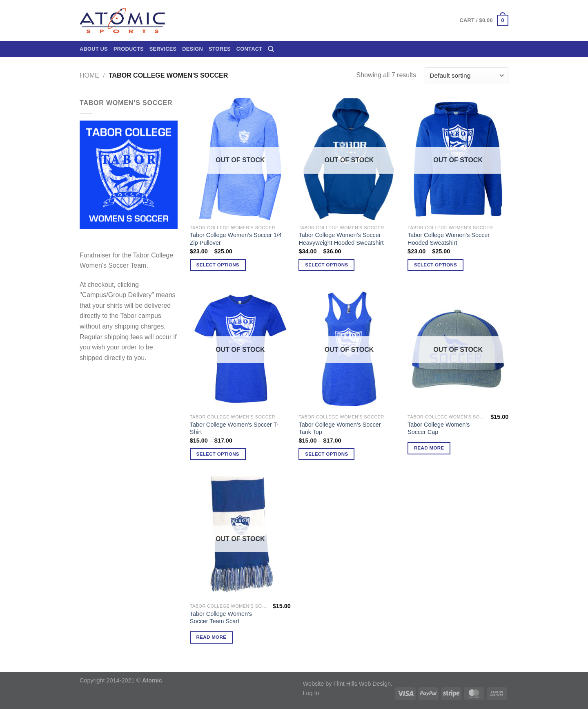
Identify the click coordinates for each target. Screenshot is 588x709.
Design (193, 49)
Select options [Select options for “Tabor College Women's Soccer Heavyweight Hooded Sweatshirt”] (326, 265)
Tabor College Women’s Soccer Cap (439, 428)
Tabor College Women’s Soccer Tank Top (340, 428)
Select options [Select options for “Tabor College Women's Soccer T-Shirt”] (218, 454)
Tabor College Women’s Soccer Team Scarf (221, 618)
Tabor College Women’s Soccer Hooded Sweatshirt (449, 239)
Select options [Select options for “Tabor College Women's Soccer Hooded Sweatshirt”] (435, 265)
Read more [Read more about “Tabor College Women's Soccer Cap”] (429, 448)
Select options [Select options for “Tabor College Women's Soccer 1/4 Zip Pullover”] (218, 265)
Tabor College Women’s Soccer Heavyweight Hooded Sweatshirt (341, 239)
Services (163, 49)
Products (129, 49)
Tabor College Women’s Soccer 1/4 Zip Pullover (236, 239)
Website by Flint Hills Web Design (347, 684)
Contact (249, 49)
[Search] (271, 49)
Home (89, 75)
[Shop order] (467, 75)
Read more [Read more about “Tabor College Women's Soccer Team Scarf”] (212, 637)
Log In (311, 693)
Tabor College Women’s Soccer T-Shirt (234, 428)
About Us (94, 49)
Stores (220, 49)
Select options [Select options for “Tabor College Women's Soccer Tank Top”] (326, 454)
